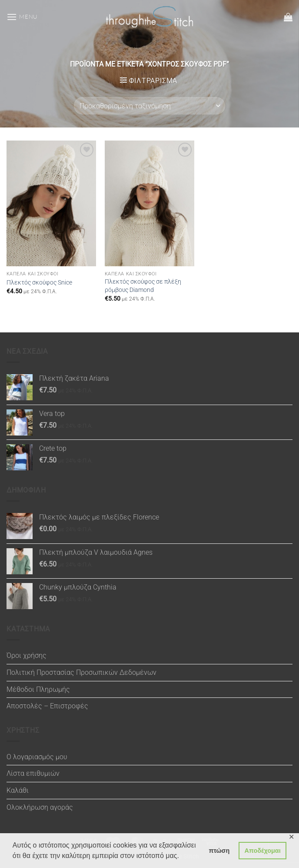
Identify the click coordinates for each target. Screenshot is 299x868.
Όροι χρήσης (27, 655)
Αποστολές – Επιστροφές (47, 706)
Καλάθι (18, 790)
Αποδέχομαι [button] (262, 851)
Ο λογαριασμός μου (37, 757)
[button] (22, 17)
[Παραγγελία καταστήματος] (149, 106)
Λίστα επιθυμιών (33, 773)
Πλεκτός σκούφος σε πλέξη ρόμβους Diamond (143, 286)
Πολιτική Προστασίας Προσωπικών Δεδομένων (81, 672)
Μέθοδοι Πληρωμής (38, 689)
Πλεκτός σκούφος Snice (39, 283)
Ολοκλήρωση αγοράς (40, 807)
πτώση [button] (219, 851)
